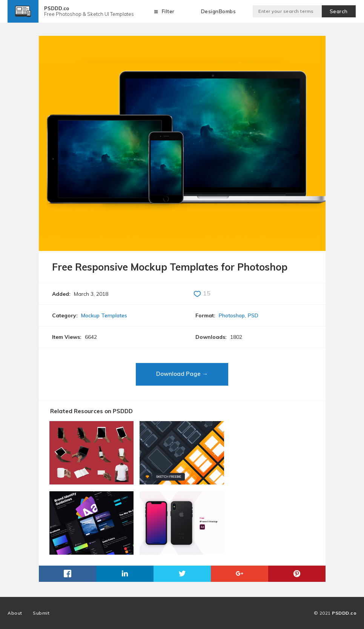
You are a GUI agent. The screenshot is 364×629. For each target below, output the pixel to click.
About (15, 613)
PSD (253, 315)
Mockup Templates (104, 315)
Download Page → (182, 374)
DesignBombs (219, 11)
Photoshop (232, 315)
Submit (41, 613)
